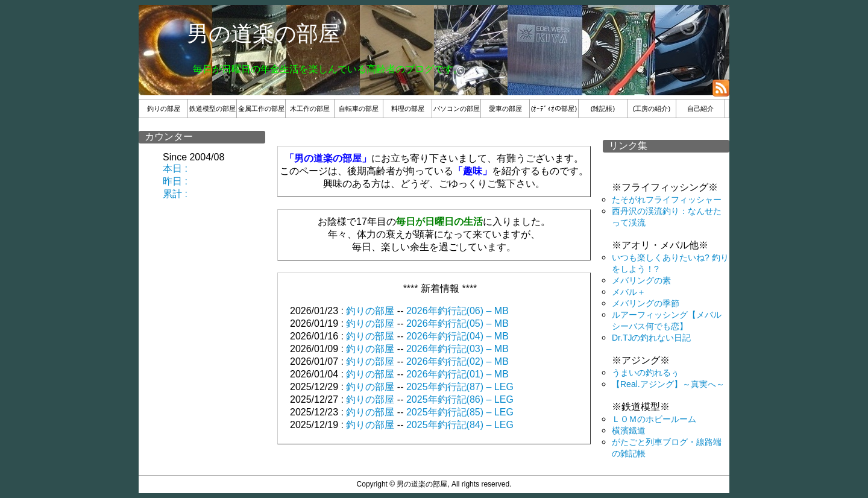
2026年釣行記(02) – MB (458, 361)
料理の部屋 (408, 109)
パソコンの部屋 (457, 109)
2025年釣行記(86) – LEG (460, 399)
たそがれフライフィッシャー (667, 200)
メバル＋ (629, 292)
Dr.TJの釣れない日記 (651, 338)
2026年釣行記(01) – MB (458, 374)
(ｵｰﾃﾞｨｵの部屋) (554, 109)
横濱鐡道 (629, 430)
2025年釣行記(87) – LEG (460, 387)
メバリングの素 (641, 280)
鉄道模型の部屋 (212, 109)
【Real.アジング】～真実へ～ (668, 384)
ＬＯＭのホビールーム (654, 419)
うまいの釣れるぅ (646, 373)
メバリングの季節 (646, 303)
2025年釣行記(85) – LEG (460, 412)
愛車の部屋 (505, 109)
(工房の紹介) (652, 109)
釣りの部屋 (164, 109)
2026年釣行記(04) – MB (458, 336)
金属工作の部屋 (261, 109)
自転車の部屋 (359, 109)
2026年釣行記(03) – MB (458, 349)
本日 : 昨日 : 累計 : (176, 181)
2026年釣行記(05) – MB (458, 323)
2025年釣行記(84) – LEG (460, 425)
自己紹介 (700, 109)
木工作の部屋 (310, 109)
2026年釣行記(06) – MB (458, 311)
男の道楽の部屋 (263, 33)
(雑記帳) (603, 109)
